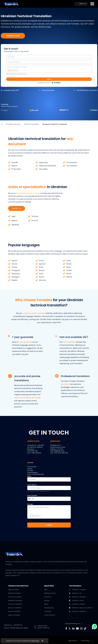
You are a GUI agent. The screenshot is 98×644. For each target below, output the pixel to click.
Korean (69, 264)
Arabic (69, 261)
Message (49, 512)
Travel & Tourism (50, 615)
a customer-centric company (34, 313)
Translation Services (18, 586)
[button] (29, 499)
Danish (69, 274)
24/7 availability (69, 342)
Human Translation (14, 611)
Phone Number (49, 498)
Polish (41, 274)
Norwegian (16, 277)
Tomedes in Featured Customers (81, 608)
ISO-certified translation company (28, 193)
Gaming (47, 600)
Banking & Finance (50, 593)
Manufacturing (49, 608)
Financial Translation (15, 597)
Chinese (14, 267)
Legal (13, 216)
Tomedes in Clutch (76, 600)
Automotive (48, 611)
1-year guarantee (25, 342)
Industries (49, 586)
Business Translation (15, 608)
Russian (42, 270)
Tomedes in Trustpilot (77, 590)
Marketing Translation (15, 600)
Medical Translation (14, 593)
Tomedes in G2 (75, 593)
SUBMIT (49, 525)
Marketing (15, 225)
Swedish (15, 280)
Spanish (14, 261)
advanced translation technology (27, 398)
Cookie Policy (35, 641)
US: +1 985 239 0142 (41, 626)
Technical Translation (15, 604)
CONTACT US (17, 208)
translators (65, 384)
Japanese (42, 264)
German (15, 264)
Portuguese (16, 270)
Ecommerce (48, 597)
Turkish (69, 270)
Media (46, 604)
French (41, 261)
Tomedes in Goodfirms (78, 611)
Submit (49, 79)
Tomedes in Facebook (77, 597)
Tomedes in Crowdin (77, 604)
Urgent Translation (14, 615)
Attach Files (13, 70)
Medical (14, 221)
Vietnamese (16, 274)
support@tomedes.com (72, 624)
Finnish (42, 277)
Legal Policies (73, 641)
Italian (69, 267)
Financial (35, 221)
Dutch (41, 267)
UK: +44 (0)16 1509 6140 (42, 628)
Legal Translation (14, 590)
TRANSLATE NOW (13, 36)
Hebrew (69, 277)
